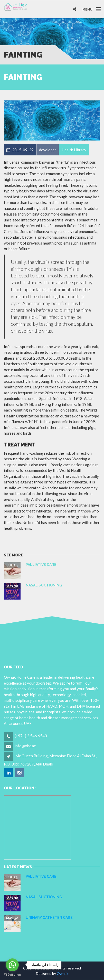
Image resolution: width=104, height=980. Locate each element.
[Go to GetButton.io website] (12, 975)
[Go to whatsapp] (12, 965)
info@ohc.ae (25, 746)
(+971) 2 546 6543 (31, 736)
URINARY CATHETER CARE (49, 918)
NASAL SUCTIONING (44, 585)
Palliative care (41, 565)
